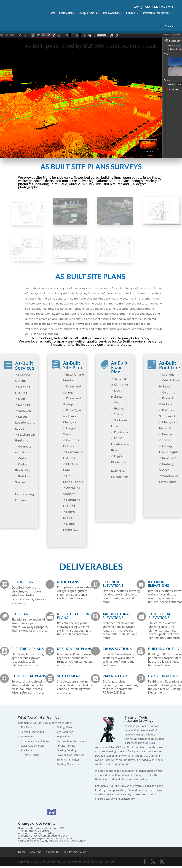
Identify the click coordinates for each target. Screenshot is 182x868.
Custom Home (67, 13)
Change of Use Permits (37, 825)
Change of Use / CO (89, 13)
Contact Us (53, 854)
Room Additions (112, 13)
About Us (36, 854)
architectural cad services (156, 13)
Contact (169, 26)
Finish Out (130, 13)
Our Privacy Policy (75, 854)
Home (52, 13)
